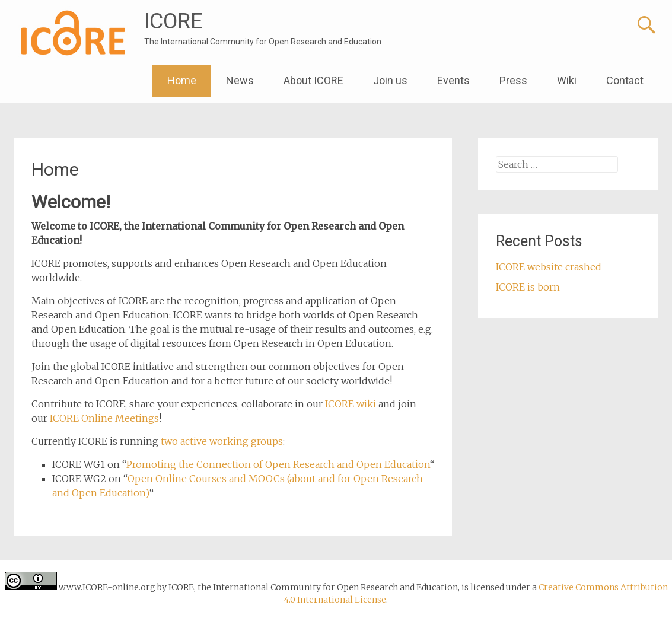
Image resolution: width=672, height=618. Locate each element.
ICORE (173, 21)
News (240, 80)
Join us (390, 80)
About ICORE (313, 80)
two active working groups (222, 441)
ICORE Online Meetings (104, 418)
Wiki (567, 80)
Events (453, 80)
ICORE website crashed (549, 267)
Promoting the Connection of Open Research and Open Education (278, 464)
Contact (625, 80)
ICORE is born (528, 287)
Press (513, 80)
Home (182, 80)
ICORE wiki (351, 404)
